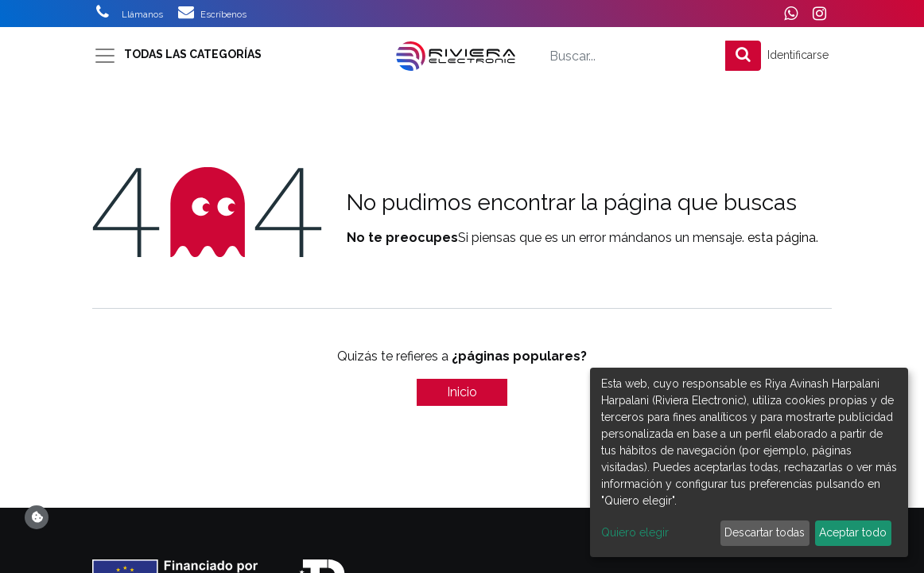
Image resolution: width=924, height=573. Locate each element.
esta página (782, 238)
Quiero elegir (635, 532)
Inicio (462, 392)
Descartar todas (765, 532)
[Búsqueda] (743, 56)
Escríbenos (223, 14)
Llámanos (144, 14)
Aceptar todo (853, 532)
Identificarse (798, 55)
